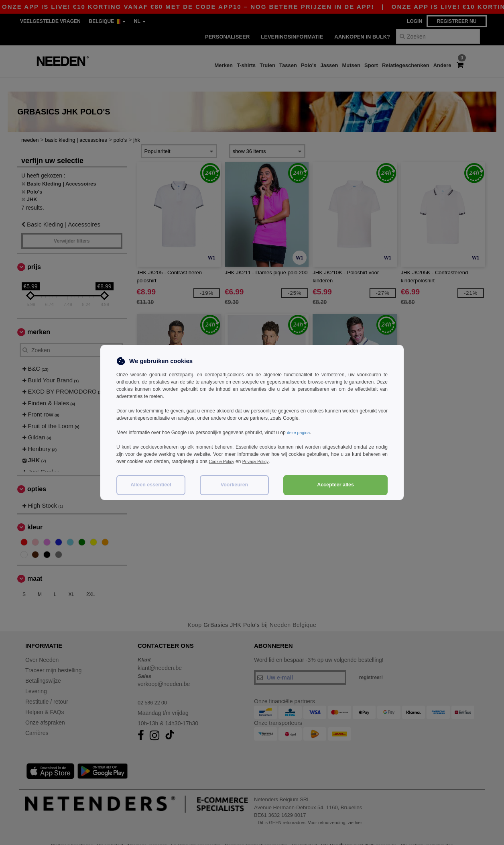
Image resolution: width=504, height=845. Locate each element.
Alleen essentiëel (151, 485)
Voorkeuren (235, 485)
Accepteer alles (335, 485)
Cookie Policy (223, 461)
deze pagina (300, 433)
